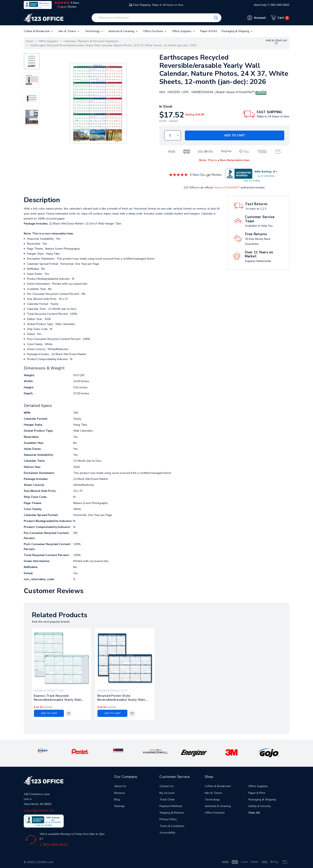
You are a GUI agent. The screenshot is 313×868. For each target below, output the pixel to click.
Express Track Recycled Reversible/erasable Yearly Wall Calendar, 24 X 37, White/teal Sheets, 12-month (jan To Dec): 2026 (61, 698)
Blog (117, 800)
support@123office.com (39, 810)
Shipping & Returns (172, 813)
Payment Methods (171, 806)
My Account (167, 793)
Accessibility (167, 833)
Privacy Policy (168, 819)
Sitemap (119, 806)
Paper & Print (209, 31)
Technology (94, 31)
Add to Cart (235, 135)
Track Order (167, 800)
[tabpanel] (61, 674)
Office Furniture (155, 31)
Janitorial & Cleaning (123, 31)
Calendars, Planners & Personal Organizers (91, 41)
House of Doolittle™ (227, 187)
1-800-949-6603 (54, 845)
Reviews (120, 793)
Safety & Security (260, 806)
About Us (120, 786)
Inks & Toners (69, 31)
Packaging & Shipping (237, 31)
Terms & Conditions (172, 826)
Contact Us (167, 786)
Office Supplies (184, 31)
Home (29, 41)
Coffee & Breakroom (39, 31)
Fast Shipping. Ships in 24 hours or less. (156, 5)
